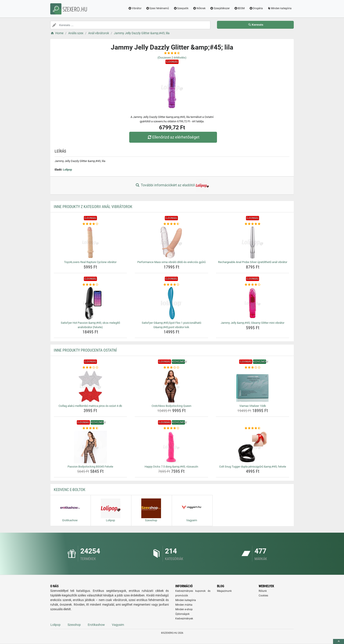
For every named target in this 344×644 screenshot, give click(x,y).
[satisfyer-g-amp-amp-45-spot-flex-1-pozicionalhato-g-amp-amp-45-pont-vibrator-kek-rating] (171, 285)
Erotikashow (96, 625)
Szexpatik (181, 8)
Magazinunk (224, 591)
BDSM (239, 8)
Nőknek (199, 8)
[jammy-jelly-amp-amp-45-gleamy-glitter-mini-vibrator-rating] (253, 285)
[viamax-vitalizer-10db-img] (253, 386)
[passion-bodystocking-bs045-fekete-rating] (90, 428)
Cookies (263, 596)
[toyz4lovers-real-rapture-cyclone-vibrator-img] (90, 242)
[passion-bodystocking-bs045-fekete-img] (90, 447)
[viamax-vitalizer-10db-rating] (253, 368)
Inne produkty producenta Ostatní (85, 350)
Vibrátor (135, 8)
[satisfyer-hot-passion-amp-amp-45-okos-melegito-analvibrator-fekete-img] (90, 303)
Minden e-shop (184, 609)
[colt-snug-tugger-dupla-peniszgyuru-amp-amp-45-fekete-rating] (253, 428)
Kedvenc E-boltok (70, 490)
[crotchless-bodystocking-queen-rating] (171, 368)
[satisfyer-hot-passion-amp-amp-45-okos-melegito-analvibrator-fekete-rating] (90, 285)
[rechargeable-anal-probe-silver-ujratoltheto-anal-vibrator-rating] (253, 224)
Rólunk (263, 591)
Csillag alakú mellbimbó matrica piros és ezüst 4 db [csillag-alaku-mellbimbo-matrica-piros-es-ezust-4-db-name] (90, 406)
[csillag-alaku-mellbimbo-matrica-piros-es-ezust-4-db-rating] (90, 368)
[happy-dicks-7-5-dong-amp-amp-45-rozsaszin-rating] (171, 428)
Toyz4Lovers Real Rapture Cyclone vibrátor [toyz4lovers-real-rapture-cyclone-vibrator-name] (90, 262)
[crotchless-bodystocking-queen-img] (171, 386)
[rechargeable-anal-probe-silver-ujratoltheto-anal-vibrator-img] (253, 242)
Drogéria (256, 8)
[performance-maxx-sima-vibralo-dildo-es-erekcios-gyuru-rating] (171, 224)
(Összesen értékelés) (172, 58)
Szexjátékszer (220, 8)
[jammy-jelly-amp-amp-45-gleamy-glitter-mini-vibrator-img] (253, 303)
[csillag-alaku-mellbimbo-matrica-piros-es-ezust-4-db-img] (90, 386)
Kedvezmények (184, 619)
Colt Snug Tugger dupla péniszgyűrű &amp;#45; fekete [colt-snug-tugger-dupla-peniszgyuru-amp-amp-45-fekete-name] (253, 467)
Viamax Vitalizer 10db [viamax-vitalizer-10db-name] (253, 406)
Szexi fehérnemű (158, 8)
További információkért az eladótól (172, 185)
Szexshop (74, 625)
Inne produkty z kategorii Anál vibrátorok (93, 207)
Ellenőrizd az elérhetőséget (173, 137)
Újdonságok (182, 614)
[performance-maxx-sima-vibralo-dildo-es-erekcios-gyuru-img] (171, 242)
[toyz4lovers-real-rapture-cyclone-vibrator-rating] (90, 224)
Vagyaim (118, 625)
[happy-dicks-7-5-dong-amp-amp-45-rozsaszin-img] (171, 447)
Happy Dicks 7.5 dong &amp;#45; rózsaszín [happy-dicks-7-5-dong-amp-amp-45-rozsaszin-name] (171, 467)
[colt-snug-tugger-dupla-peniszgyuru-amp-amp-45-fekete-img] (253, 447)
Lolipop (67, 170)
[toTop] (339, 641)
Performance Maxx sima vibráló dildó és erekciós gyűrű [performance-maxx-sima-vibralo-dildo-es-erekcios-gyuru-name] (171, 262)
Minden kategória (279, 8)
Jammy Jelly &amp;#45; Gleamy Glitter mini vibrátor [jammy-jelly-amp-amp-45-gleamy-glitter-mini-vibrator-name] (253, 323)
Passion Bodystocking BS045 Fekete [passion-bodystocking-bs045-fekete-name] (90, 467)
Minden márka (184, 605)
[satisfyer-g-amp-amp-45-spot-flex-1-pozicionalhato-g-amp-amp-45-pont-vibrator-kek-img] (171, 303)
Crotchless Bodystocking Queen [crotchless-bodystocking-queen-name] (171, 406)
